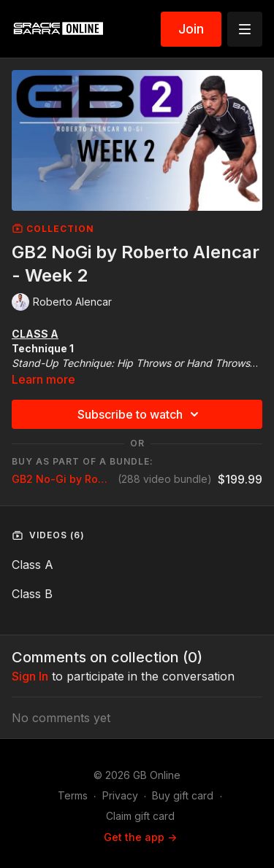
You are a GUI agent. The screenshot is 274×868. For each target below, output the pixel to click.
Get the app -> (140, 837)
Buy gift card (183, 795)
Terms (73, 795)
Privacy (120, 795)
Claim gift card (140, 816)
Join (191, 29)
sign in (30, 676)
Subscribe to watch (140, 414)
